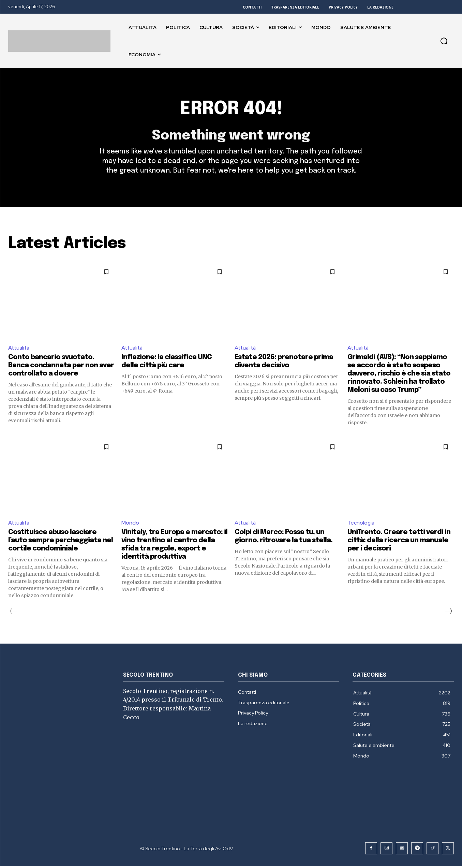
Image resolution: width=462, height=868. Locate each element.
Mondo (130, 524)
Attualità (20, 349)
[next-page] (448, 613)
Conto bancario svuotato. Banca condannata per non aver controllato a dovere (61, 367)
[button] (444, 41)
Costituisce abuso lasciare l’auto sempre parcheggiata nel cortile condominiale (61, 542)
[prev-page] (13, 613)
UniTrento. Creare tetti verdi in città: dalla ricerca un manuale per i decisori (399, 542)
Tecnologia (361, 524)
